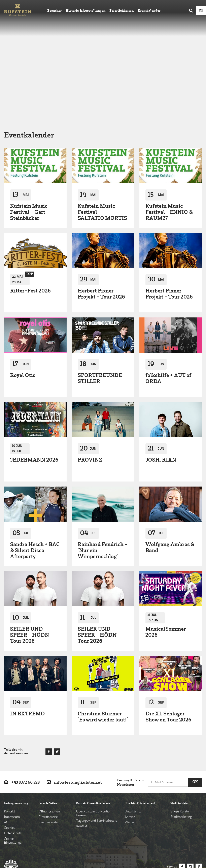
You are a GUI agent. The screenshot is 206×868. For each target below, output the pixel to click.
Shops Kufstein (181, 750)
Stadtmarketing (181, 756)
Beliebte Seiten (48, 742)
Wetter (129, 761)
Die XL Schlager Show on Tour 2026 (168, 656)
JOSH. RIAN (161, 399)
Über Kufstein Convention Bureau (94, 752)
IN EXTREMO (27, 653)
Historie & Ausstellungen (86, 11)
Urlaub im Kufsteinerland (140, 742)
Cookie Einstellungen (14, 780)
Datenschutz (13, 772)
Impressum (12, 756)
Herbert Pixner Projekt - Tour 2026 (101, 233)
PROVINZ (90, 399)
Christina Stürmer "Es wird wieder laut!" (103, 656)
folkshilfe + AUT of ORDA (168, 318)
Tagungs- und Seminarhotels (97, 760)
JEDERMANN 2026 (34, 399)
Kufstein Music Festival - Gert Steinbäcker (29, 151)
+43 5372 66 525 (25, 721)
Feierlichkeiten (122, 11)
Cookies (10, 767)
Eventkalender (149, 11)
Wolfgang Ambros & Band (170, 487)
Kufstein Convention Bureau (93, 742)
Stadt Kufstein (179, 742)
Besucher (55, 11)
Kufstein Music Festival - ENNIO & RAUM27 (169, 151)
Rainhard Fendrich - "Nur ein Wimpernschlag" (102, 490)
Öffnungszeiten (49, 750)
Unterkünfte (133, 750)
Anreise (130, 756)
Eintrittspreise (48, 756)
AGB (7, 761)
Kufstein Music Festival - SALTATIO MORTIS (102, 151)
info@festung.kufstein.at (78, 721)
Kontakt (9, 750)
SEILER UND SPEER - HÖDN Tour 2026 (30, 574)
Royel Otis (23, 315)
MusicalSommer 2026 (166, 571)
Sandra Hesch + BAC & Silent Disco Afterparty (35, 490)
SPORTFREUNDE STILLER (100, 318)
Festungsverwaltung (16, 742)
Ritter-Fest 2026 (30, 230)
